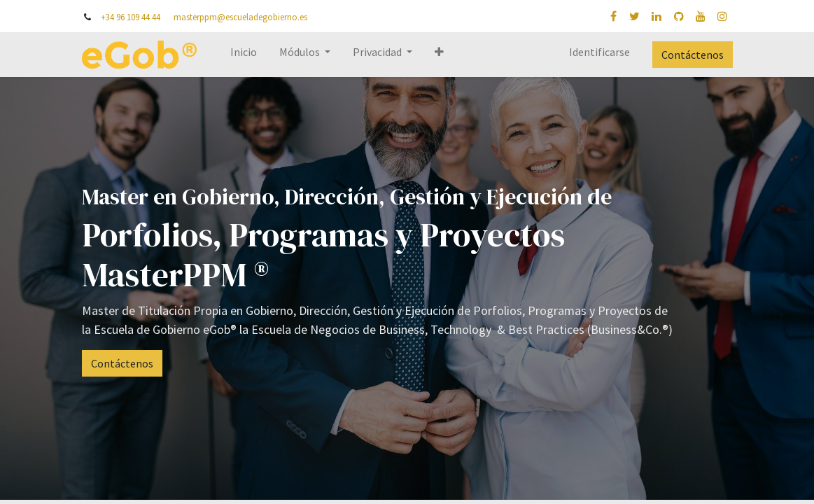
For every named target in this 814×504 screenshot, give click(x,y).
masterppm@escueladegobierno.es (240, 17)
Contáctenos (693, 55)
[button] (439, 55)
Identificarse (599, 52)
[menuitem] (244, 55)
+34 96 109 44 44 (131, 17)
